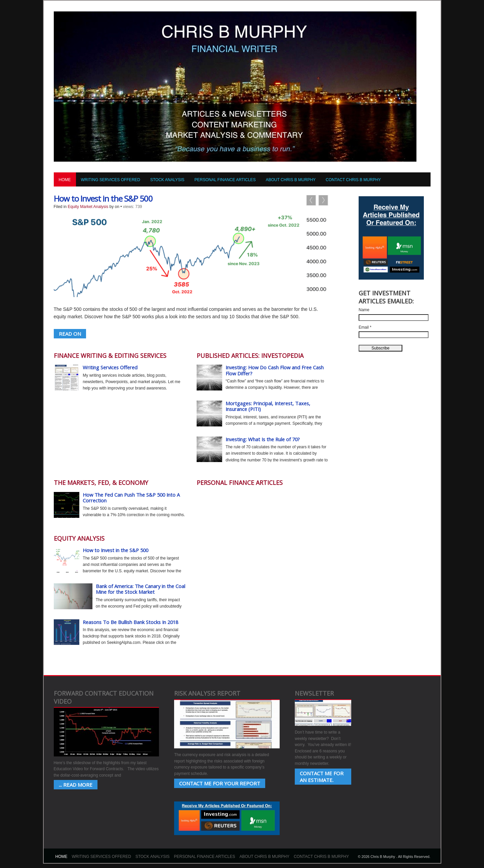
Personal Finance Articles (225, 180)
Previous (311, 200)
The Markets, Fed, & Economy (101, 483)
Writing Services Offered (111, 180)
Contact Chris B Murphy (353, 180)
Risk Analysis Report (207, 693)
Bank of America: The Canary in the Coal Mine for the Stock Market (140, 589)
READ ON (70, 334)
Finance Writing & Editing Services (110, 356)
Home (65, 180)
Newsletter (314, 693)
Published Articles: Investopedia (250, 356)
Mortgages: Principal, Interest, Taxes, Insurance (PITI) (268, 406)
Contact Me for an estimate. (322, 777)
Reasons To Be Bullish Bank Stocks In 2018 (130, 622)
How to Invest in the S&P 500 (103, 198)
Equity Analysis (79, 538)
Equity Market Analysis (88, 207)
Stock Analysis (167, 180)
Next (323, 200)
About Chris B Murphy (291, 180)
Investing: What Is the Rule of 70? (263, 439)
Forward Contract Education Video (104, 697)
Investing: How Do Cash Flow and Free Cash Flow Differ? (275, 370)
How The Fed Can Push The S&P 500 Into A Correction (131, 498)
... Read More (76, 785)
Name (364, 310)
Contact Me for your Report (220, 783)
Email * (365, 327)
